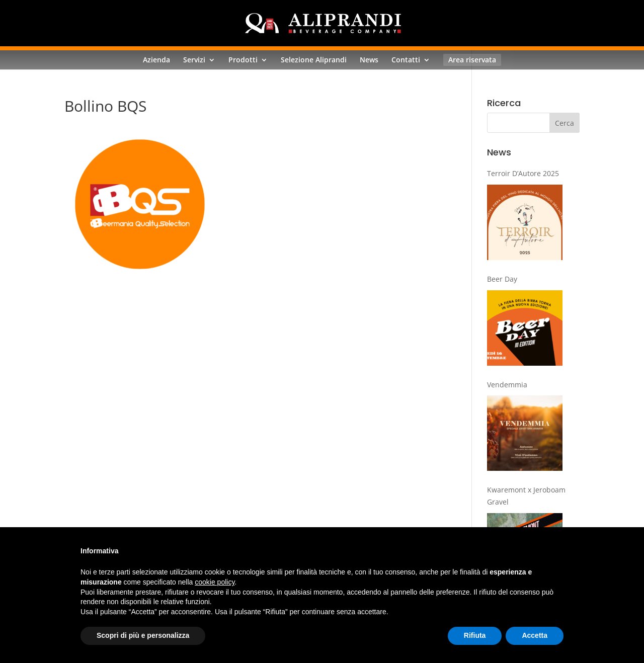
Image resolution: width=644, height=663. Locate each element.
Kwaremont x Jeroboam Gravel (526, 496)
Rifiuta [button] (475, 635)
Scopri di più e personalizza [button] (143, 635)
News (369, 60)
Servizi (194, 60)
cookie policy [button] (215, 582)
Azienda (156, 60)
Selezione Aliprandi (314, 60)
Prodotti (243, 60)
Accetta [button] (535, 635)
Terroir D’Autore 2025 (523, 173)
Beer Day (502, 279)
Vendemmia (507, 385)
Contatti (406, 60)
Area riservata (472, 60)
